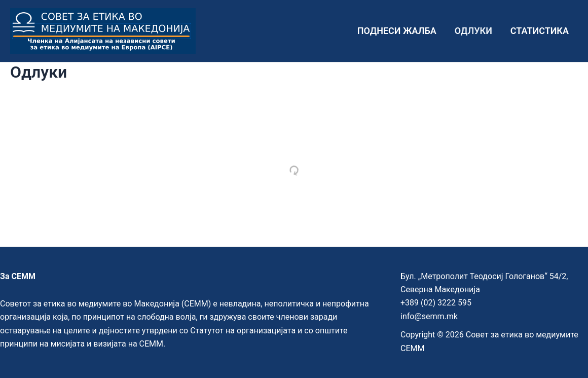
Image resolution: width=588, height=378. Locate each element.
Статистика (540, 31)
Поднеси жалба (397, 31)
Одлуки (473, 31)
